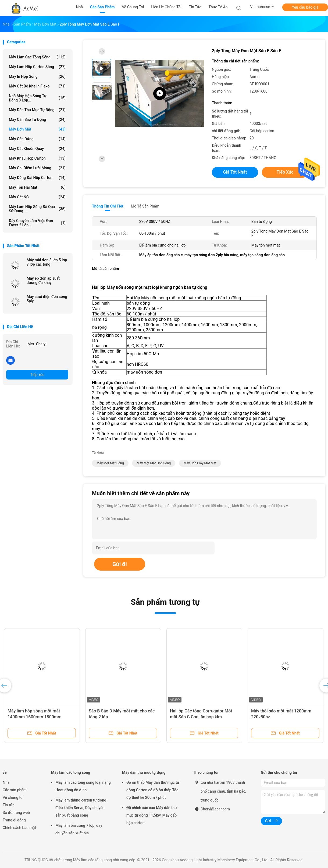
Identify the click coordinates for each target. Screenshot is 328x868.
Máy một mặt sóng (110, 463)
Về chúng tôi (13, 797)
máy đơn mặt (37, 129)
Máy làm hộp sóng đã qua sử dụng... (37, 209)
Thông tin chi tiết (108, 206)
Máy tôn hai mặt (37, 187)
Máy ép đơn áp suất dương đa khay (43, 280)
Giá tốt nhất (235, 172)
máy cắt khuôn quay (37, 149)
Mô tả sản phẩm (145, 206)
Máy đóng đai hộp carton (37, 178)
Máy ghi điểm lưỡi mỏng (37, 168)
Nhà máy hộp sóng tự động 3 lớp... (37, 98)
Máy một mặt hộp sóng (154, 463)
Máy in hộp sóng (37, 76)
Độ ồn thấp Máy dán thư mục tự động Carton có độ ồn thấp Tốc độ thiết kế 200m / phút (153, 790)
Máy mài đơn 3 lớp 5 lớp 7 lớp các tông (47, 262)
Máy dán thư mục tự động (37, 110)
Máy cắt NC (37, 197)
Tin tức (9, 805)
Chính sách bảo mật (19, 828)
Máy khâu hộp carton (37, 158)
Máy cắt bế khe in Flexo (37, 86)
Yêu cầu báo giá (305, 7)
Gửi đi (120, 564)
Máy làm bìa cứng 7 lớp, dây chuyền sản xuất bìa (79, 829)
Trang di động (14, 820)
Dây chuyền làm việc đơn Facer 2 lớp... (37, 223)
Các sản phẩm (15, 790)
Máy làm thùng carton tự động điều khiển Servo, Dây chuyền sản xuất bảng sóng (81, 808)
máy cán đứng (37, 139)
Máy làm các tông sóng (37, 57)
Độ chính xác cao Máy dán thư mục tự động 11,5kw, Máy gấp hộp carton (152, 815)
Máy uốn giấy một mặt (200, 463)
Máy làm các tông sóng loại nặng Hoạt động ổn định (83, 786)
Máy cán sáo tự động (37, 120)
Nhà (6, 782)
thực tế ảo (218, 7)
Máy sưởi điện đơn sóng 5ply (47, 299)
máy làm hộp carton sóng (37, 67)
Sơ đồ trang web (16, 813)
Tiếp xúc (37, 375)
